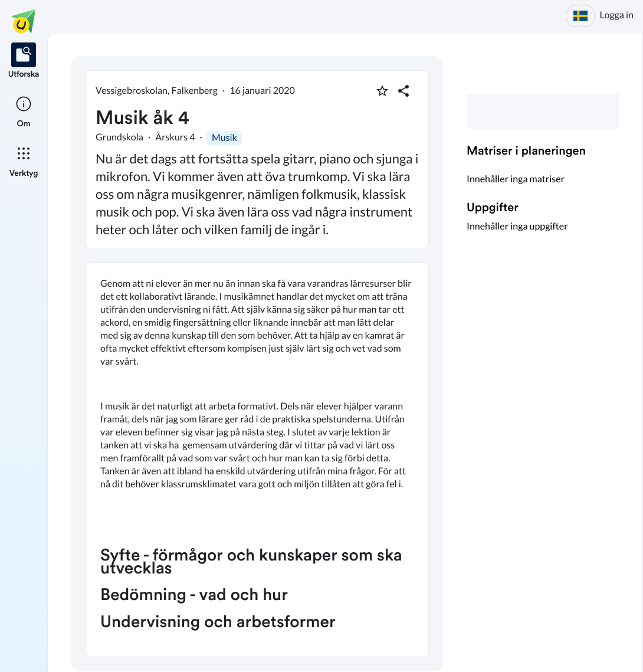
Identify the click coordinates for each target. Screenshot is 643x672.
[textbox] (257, 460)
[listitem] (24, 61)
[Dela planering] (403, 91)
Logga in (617, 15)
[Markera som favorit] (382, 91)
